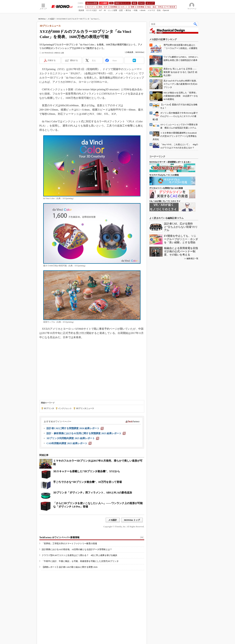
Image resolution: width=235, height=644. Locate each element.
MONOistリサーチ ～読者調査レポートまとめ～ (170, 162)
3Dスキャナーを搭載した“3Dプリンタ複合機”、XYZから (87, 471)
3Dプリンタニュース (85, 408)
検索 (196, 24)
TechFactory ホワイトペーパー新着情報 (59, 537)
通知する (74, 60)
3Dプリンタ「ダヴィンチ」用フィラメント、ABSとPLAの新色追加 (93, 493)
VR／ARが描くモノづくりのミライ (165, 201)
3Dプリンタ (49, 408)
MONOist (42, 19)
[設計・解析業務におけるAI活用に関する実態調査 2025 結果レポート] (86, 433)
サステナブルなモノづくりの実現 (164, 175)
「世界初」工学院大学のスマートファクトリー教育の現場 (69, 543)
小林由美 (129, 52)
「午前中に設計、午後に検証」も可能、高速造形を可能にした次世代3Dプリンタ (80, 561)
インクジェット (65, 408)
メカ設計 (51, 19)
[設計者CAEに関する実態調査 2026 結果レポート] (75, 428)
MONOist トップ (132, 520)
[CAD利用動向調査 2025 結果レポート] (69, 443)
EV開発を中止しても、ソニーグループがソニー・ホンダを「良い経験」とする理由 (181, 239)
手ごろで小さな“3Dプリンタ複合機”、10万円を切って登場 (87, 482)
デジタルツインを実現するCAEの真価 (166, 188)
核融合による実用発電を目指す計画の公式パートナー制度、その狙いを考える (181, 251)
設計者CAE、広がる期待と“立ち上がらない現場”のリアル (181, 227)
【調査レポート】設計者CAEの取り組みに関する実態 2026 (70, 567)
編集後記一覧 (192, 258)
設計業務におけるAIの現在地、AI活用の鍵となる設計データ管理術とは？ (77, 549)
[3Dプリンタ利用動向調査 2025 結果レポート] (73, 438)
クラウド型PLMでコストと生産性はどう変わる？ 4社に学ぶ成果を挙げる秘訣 (79, 555)
